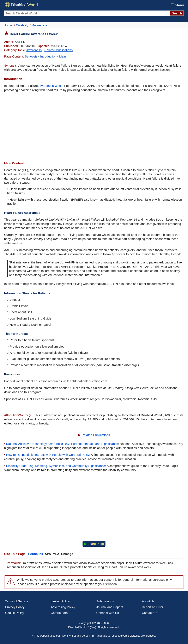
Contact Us (150, 613)
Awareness (34, 50)
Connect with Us (108, 613)
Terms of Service (17, 601)
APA (48, 554)
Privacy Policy (15, 607)
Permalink (36, 554)
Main (63, 56)
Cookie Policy (15, 613)
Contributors (59, 613)
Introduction (48, 56)
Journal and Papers (110, 607)
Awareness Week (50, 86)
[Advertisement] (94, 127)
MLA (56, 554)
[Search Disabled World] (87, 13)
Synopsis (31, 56)
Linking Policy (60, 601)
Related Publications (59, 50)
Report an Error (153, 607)
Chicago (67, 554)
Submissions (105, 601)
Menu (177, 5)
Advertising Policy (63, 607)
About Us (148, 601)
